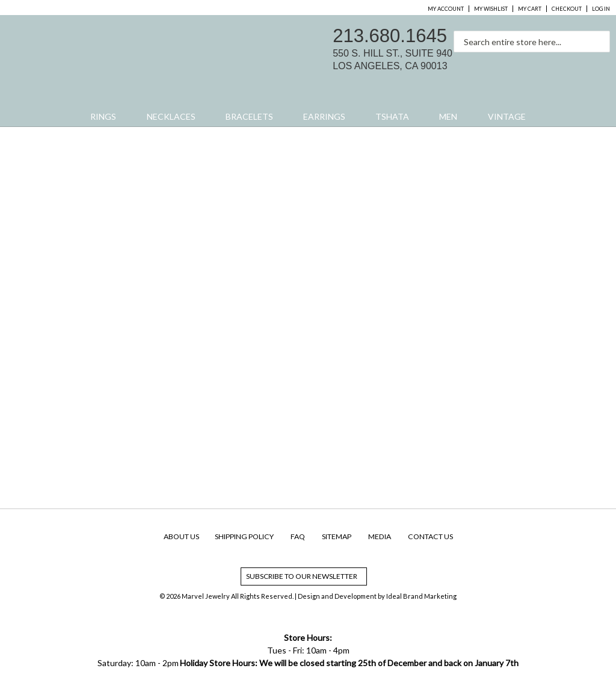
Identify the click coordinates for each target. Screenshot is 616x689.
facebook (550, 64)
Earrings (324, 116)
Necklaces (171, 116)
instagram (575, 64)
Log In (601, 9)
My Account (446, 9)
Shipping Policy (244, 536)
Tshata (392, 116)
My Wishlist (491, 9)
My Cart (530, 9)
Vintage (507, 116)
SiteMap (337, 536)
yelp (600, 64)
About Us (181, 536)
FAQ (298, 536)
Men (448, 116)
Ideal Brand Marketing (421, 596)
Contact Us (430, 536)
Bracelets (249, 116)
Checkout (567, 9)
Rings (103, 116)
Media (380, 536)
